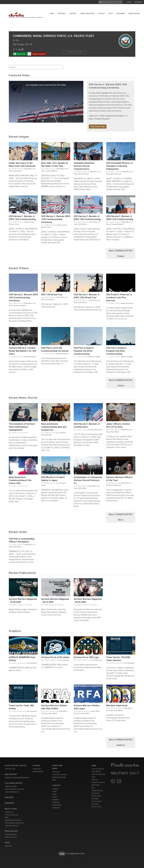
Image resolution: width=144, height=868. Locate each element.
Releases (56, 772)
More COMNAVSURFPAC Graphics (121, 742)
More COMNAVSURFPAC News (121, 517)
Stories (101, 14)
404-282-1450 (10, 769)
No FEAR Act (96, 772)
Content (73, 14)
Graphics (56, 800)
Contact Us (9, 812)
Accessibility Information (14, 823)
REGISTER (138, 2)
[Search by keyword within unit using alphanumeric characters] (36, 67)
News (54, 794)
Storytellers (37, 769)
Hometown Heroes (59, 775)
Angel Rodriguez (127, 303)
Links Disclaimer (98, 769)
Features (62, 14)
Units (110, 14)
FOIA (93, 777)
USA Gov (95, 780)
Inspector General (98, 782)
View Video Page (98, 127)
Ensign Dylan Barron (95, 430)
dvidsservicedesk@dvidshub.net (17, 778)
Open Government (98, 774)
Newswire (121, 14)
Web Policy (96, 785)
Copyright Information (13, 820)
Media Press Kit (11, 837)
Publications (57, 805)
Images (55, 789)
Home (52, 14)
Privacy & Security (12, 815)
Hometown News (87, 14)
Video (55, 791)
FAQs (7, 817)
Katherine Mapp (95, 357)
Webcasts (56, 808)
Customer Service (12, 826)
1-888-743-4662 (11, 786)
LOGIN (129, 2)
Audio (55, 797)
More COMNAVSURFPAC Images (121, 253)
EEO (93, 788)
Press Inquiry (134, 14)
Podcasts (56, 802)
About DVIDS (11, 809)
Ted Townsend (32, 663)
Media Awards (38, 772)
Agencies (8, 846)
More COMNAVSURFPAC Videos (121, 383)
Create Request (11, 834)
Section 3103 (96, 807)
